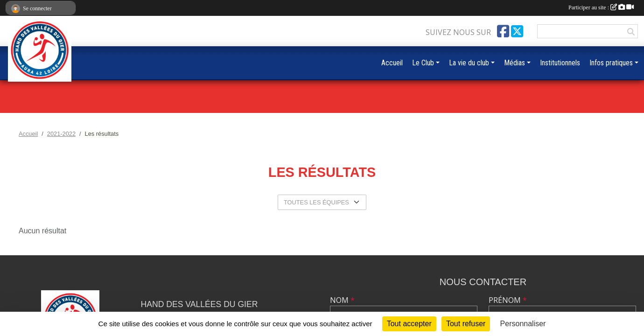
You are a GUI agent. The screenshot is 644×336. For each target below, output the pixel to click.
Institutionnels (560, 63)
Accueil (392, 63)
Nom (342, 300)
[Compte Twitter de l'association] (517, 31)
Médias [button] (514, 63)
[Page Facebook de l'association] (503, 31)
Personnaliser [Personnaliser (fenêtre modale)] (523, 324)
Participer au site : (601, 7)
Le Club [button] (423, 63)
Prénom (508, 300)
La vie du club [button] (469, 63)
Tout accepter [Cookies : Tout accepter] (409, 324)
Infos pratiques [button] (611, 63)
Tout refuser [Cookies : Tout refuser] (466, 324)
